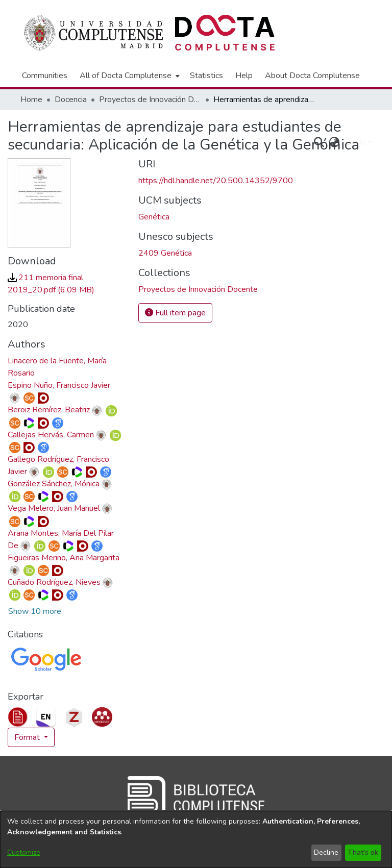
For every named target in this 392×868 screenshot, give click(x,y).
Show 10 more (35, 611)
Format (28, 737)
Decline (326, 852)
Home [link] (31, 100)
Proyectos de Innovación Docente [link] (150, 100)
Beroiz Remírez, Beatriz (49, 410)
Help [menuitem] (244, 76)
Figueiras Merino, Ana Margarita (64, 558)
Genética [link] (154, 217)
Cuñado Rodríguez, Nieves (54, 582)
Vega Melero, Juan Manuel (54, 508)
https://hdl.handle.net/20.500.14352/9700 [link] (216, 181)
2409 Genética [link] (165, 253)
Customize (24, 852)
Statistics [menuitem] (206, 76)
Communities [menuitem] (45, 76)
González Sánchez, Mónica (54, 484)
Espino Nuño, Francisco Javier (59, 385)
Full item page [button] (175, 313)
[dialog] (196, 839)
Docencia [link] (71, 100)
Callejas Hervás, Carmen (51, 435)
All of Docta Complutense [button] (126, 76)
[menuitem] (129, 76)
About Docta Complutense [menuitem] (312, 76)
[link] (198, 289)
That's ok (363, 852)
